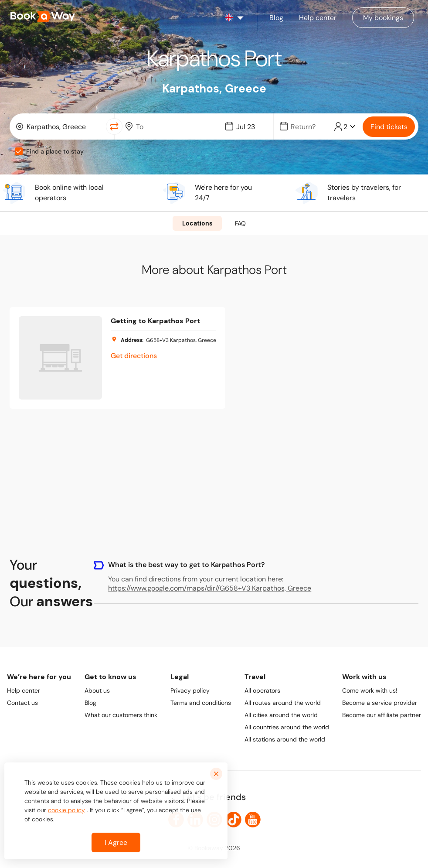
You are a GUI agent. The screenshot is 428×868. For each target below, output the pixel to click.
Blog (90, 703)
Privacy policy (190, 690)
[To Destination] (173, 127)
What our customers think (121, 715)
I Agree (116, 842)
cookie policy (66, 810)
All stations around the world (285, 739)
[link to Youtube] (253, 820)
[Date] (250, 127)
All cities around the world (281, 715)
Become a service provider (380, 703)
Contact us (22, 703)
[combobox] (60, 126)
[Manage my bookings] (383, 18)
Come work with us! (370, 690)
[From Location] (64, 127)
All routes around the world (283, 703)
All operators (262, 690)
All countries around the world (287, 727)
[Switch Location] (114, 126)
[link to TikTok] (234, 820)
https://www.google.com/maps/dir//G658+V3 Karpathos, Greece (210, 588)
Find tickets (389, 127)
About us (97, 690)
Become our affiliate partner (382, 715)
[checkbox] (19, 151)
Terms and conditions (201, 703)
